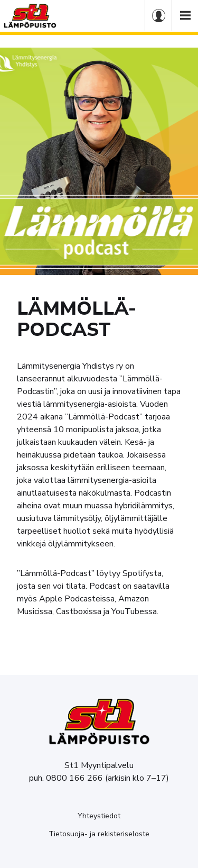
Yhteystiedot (99, 816)
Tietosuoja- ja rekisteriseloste (99, 834)
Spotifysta (142, 573)
